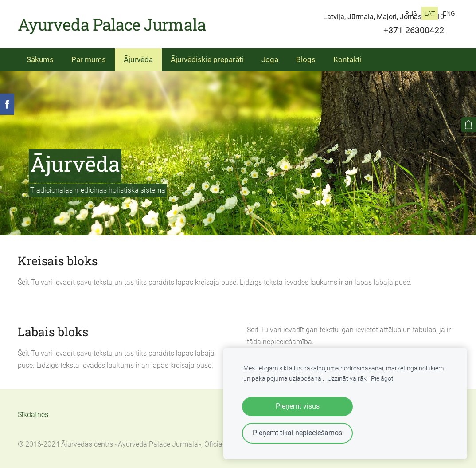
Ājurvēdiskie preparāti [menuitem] (207, 59)
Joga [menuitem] (270, 59)
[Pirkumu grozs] (468, 125)
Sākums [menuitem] (40, 59)
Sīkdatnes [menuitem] (33, 415)
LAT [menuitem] (430, 13)
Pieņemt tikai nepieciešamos (297, 433)
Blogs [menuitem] (306, 59)
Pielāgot (382, 379)
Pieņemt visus (298, 406)
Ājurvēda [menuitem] (138, 59)
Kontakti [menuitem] (347, 59)
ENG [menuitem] (449, 13)
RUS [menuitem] (411, 13)
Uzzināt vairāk (347, 379)
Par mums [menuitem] (89, 59)
